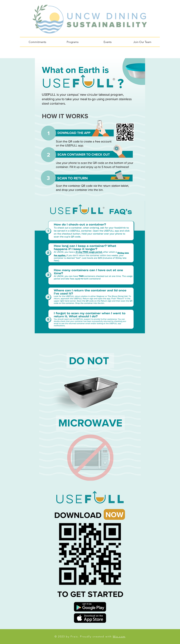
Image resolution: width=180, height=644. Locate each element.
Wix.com (119, 636)
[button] (72, 42)
